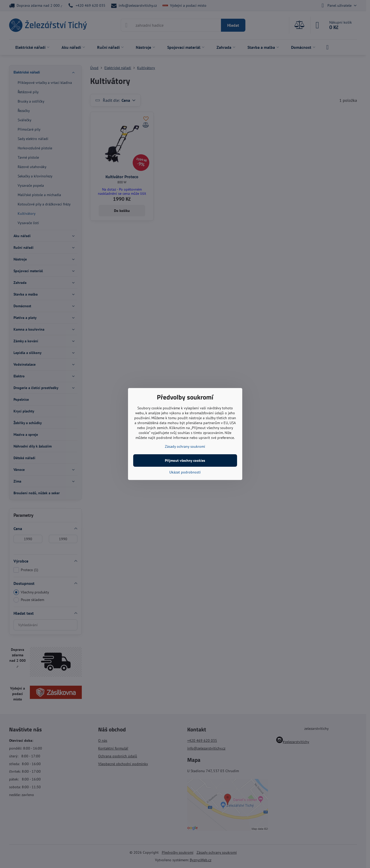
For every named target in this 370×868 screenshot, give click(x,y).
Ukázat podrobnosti (185, 472)
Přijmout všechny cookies (185, 460)
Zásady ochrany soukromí (185, 446)
